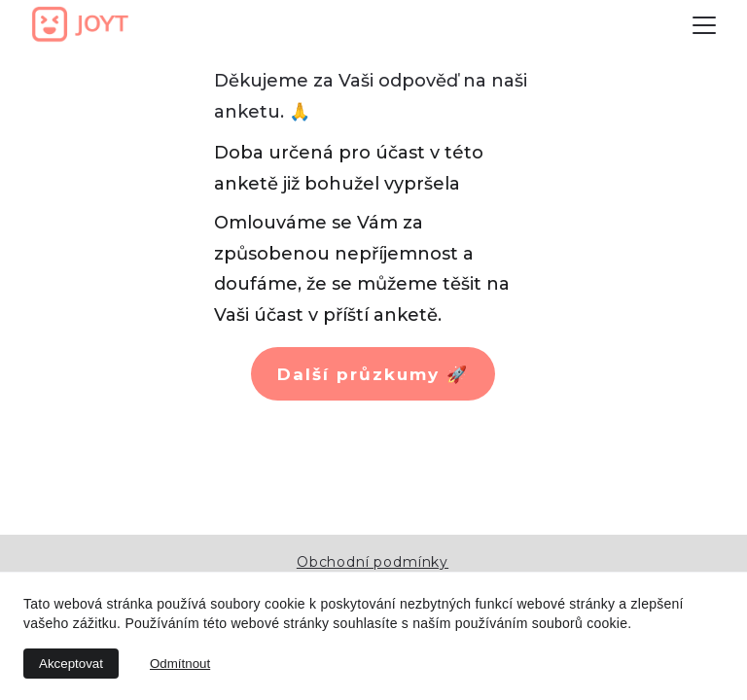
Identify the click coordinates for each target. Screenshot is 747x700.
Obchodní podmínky (373, 562)
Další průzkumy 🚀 (373, 374)
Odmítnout (180, 664)
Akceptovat (71, 664)
